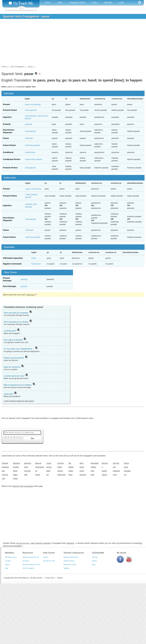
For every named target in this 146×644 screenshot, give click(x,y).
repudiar (127, 471)
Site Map (108, 2)
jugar (126, 467)
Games (46, 557)
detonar (105, 463)
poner (82, 471)
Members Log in (11, 557)
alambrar (17, 463)
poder (71, 471)
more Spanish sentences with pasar (19, 401)
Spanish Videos (69, 561)
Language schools (77, 2)
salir (26, 475)
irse (114, 467)
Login (121, 2)
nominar (27, 471)
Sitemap (95, 557)
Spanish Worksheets (71, 557)
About (7, 564)
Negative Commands (12, 264)
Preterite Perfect (10, 168)
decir (82, 463)
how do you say (23, 543)
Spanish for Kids (49, 561)
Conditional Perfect (12, 159)
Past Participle (9, 286)
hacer (82, 467)
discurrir (116, 463)
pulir (92, 471)
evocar (49, 467)
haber (60, 467)
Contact (8, 561)
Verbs (60, 2)
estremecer (40, 467)
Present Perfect (10, 110)
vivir (4, 478)
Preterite (7, 124)
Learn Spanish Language (40, 543)
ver (125, 475)
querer (104, 471)
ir (102, 467)
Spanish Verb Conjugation (23, 486)
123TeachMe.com (23, 578)
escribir (16, 467)
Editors (94, 561)
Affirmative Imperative (13, 258)
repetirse (116, 471)
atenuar (38, 463)
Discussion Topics (70, 564)
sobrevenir (62, 475)
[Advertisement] (71, 43)
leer (3, 471)
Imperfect (7, 117)
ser (48, 475)
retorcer (5, 475)
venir (115, 475)
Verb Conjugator (28, 568)
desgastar (95, 463)
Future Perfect (9, 145)
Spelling (66, 568)
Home (48, 2)
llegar (15, 471)
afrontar (5, 463)
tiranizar (83, 475)
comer (49, 463)
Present (6, 104)
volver (15, 478)
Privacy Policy (50, 578)
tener (71, 475)
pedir (48, 471)
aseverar (28, 463)
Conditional (8, 152)
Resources (28, 553)
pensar (60, 471)
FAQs (95, 2)
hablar (71, 467)
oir (36, 471)
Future (6, 138)
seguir (38, 475)
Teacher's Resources (74, 553)
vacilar (104, 475)
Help (7, 568)
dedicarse (70, 543)
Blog (94, 564)
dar (70, 463)
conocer (61, 463)
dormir (127, 463)
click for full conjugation (12, 546)
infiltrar (93, 467)
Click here (32, 295)
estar (26, 467)
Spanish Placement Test (31, 564)
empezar (5, 467)
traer (92, 475)
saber (15, 475)
